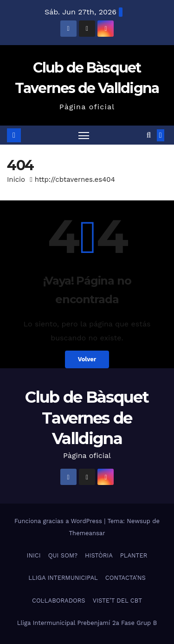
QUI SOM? (63, 555)
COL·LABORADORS (59, 601)
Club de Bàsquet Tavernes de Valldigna (87, 418)
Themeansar (87, 533)
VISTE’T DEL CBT (117, 601)
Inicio (16, 179)
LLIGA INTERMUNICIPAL (63, 578)
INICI (34, 555)
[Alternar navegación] (84, 135)
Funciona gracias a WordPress (59, 521)
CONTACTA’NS (126, 578)
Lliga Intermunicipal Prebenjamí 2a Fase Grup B (87, 623)
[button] (149, 135)
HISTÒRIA (99, 555)
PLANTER (134, 555)
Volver (87, 359)
